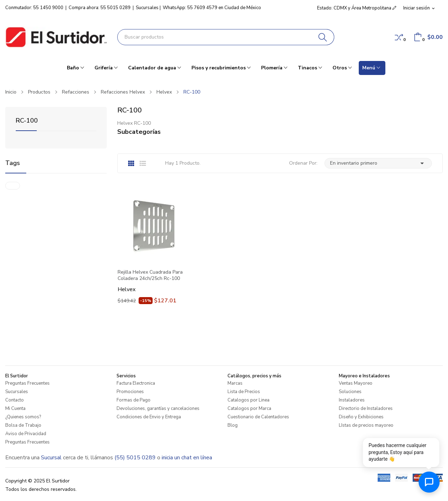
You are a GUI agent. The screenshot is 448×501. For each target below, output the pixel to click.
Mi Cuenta (15, 409)
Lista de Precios (244, 392)
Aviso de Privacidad (26, 434)
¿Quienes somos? (23, 417)
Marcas (235, 383)
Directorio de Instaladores (366, 409)
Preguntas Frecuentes (27, 383)
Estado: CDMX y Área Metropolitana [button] (357, 8)
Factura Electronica (136, 383)
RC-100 (27, 121)
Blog (233, 425)
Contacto (15, 400)
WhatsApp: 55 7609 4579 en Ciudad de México (212, 8)
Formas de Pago (134, 400)
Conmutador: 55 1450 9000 (34, 8)
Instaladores (352, 400)
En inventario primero (378, 163)
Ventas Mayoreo (356, 383)
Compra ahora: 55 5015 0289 (100, 8)
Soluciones (350, 392)
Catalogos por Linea (248, 400)
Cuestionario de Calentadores (258, 417)
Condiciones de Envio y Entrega (149, 417)
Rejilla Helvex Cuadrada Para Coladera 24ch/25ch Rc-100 (150, 275)
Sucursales (147, 8)
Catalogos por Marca (249, 409)
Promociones (130, 392)
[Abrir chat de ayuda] (429, 482)
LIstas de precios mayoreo (366, 425)
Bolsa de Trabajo (23, 425)
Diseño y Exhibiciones (361, 417)
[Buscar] (323, 37)
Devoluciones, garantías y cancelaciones (158, 409)
